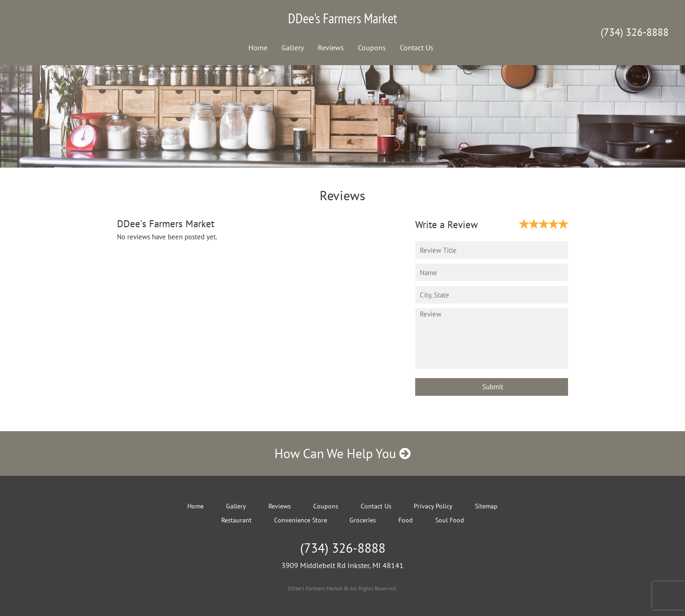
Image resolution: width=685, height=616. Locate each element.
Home (258, 47)
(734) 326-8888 (635, 32)
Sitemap (486, 506)
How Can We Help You (342, 453)
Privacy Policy (433, 506)
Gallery (293, 47)
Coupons (372, 47)
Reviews (331, 47)
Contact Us (417, 47)
